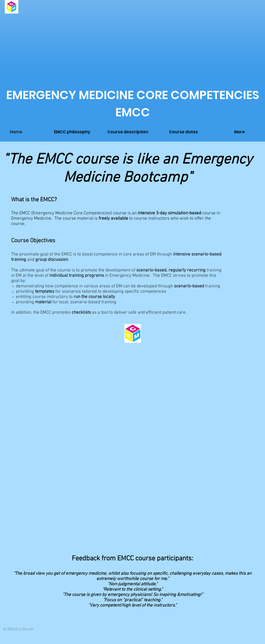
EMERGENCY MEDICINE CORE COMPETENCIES (133, 95)
